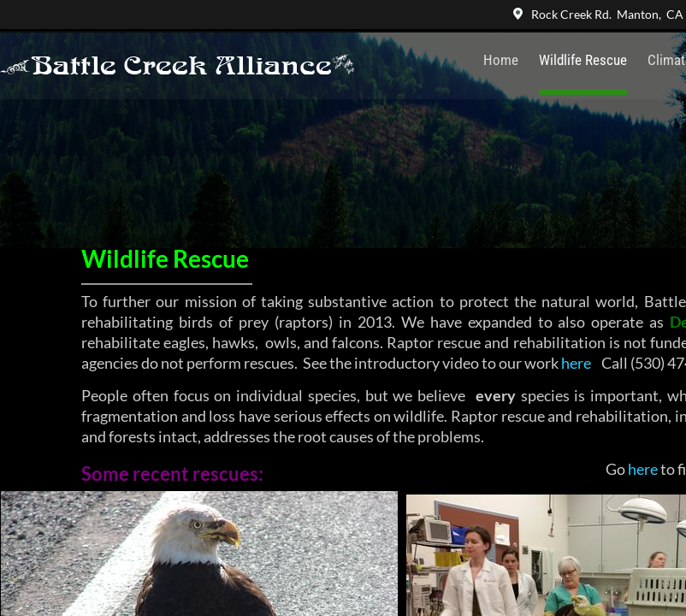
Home (501, 60)
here (576, 363)
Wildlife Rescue (583, 60)
